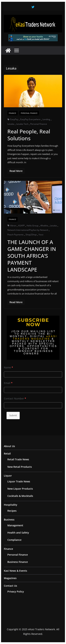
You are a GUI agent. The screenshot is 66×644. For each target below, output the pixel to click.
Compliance (14, 540)
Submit (13, 415)
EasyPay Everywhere (30, 119)
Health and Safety (18, 533)
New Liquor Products (20, 489)
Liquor (8, 476)
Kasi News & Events (15, 571)
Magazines (10, 578)
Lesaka (11, 124)
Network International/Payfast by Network (28, 230)
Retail (7, 454)
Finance (12, 113)
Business (9, 520)
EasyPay (14, 119)
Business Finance (18, 562)
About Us (9, 446)
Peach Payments (15, 235)
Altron (13, 226)
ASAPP (21, 226)
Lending (46, 119)
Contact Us (10, 586)
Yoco (41, 235)
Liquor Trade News (19, 481)
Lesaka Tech (22, 124)
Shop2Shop (31, 235)
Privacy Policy (16, 592)
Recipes (12, 511)
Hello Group (32, 226)
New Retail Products (20, 467)
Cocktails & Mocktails (20, 496)
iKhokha (44, 226)
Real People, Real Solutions (29, 135)
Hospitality (11, 505)
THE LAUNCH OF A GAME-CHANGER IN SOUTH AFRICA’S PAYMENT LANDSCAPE (32, 256)
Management (15, 525)
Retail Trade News (18, 459)
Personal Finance (29, 113)
